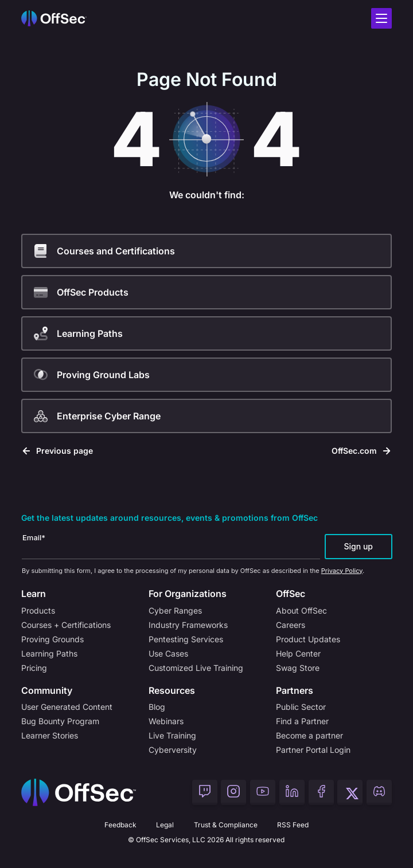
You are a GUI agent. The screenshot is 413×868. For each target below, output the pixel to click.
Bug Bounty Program (60, 721)
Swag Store (298, 668)
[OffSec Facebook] (321, 792)
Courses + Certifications (66, 625)
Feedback (120, 825)
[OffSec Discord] (379, 792)
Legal (165, 825)
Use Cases (168, 653)
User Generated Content (67, 707)
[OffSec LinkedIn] (292, 792)
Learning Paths (49, 653)
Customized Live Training (196, 668)
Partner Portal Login (313, 750)
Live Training (172, 735)
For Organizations (188, 594)
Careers (291, 625)
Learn (34, 594)
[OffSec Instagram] (233, 792)
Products (38, 610)
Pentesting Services (186, 639)
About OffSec (301, 610)
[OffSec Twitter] (350, 792)
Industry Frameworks (188, 625)
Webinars (166, 721)
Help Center (298, 653)
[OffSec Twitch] (205, 792)
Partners (295, 690)
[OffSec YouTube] (263, 792)
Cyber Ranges (175, 610)
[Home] (79, 792)
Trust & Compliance (226, 825)
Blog (157, 707)
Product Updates (308, 639)
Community (47, 690)
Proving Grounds (52, 639)
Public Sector (301, 707)
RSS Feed (293, 825)
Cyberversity (173, 750)
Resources (172, 690)
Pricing (34, 668)
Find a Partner (302, 721)
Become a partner (309, 735)
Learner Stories (50, 735)
